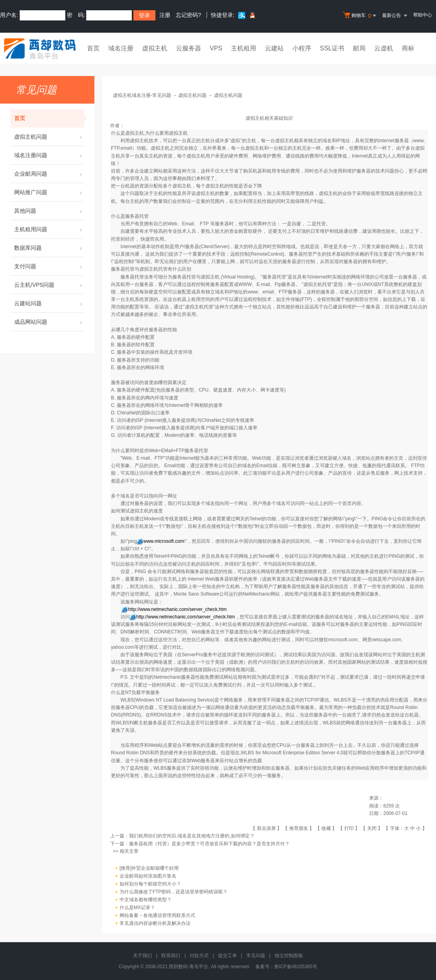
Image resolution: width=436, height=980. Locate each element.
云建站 (274, 48)
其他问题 (49, 211)
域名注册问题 (49, 155)
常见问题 (256, 956)
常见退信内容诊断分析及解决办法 (155, 923)
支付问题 (49, 266)
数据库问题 (49, 248)
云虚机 (384, 48)
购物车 (360, 16)
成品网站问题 (49, 322)
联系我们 (171, 956)
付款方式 (199, 956)
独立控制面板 (289, 956)
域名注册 (121, 48)
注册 (165, 15)
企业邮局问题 (49, 174)
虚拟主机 (155, 48)
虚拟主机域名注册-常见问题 (142, 95)
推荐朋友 (299, 828)
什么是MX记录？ (137, 908)
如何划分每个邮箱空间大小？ (150, 884)
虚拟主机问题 (49, 137)
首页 (93, 48)
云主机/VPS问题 (49, 285)
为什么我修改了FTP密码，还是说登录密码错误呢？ (174, 892)
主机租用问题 (49, 229)
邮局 (359, 48)
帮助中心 (423, 15)
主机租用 (244, 48)
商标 (408, 48)
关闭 (372, 828)
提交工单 (227, 956)
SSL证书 (332, 48)
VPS (216, 48)
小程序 (302, 48)
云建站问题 (49, 303)
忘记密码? (188, 15)
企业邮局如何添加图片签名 (148, 876)
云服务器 (188, 48)
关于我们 (142, 956)
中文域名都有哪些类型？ (146, 900)
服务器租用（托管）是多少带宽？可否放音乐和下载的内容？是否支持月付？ (209, 844)
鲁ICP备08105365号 (296, 967)
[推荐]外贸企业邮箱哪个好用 (149, 868)
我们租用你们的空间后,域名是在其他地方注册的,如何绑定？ (192, 836)
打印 (349, 828)
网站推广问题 (49, 192)
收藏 (326, 828)
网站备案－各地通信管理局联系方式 (157, 915)
